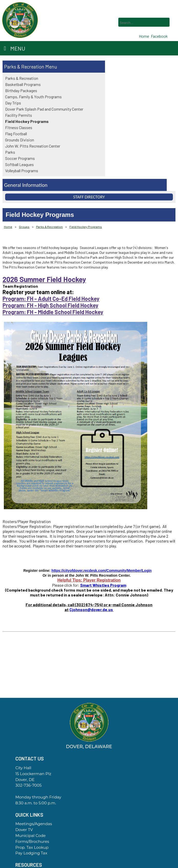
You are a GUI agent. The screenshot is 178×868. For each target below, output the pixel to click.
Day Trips (13, 103)
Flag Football (16, 134)
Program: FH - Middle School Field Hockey (53, 312)
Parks (10, 152)
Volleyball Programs (22, 171)
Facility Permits (19, 115)
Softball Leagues (19, 164)
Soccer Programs (20, 158)
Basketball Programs (23, 84)
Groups (24, 227)
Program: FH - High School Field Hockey (50, 305)
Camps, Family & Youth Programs (33, 97)
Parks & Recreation (24, 67)
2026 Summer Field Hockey (44, 279)
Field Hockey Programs (27, 121)
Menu (14, 48)
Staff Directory (89, 197)
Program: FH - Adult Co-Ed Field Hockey (51, 298)
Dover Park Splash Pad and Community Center (44, 109)
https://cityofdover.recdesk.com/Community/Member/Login (102, 571)
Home (8, 227)
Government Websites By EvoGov (89, 866)
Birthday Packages (21, 90)
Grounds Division (20, 140)
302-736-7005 (28, 785)
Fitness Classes (19, 127)
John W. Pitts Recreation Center (33, 146)
